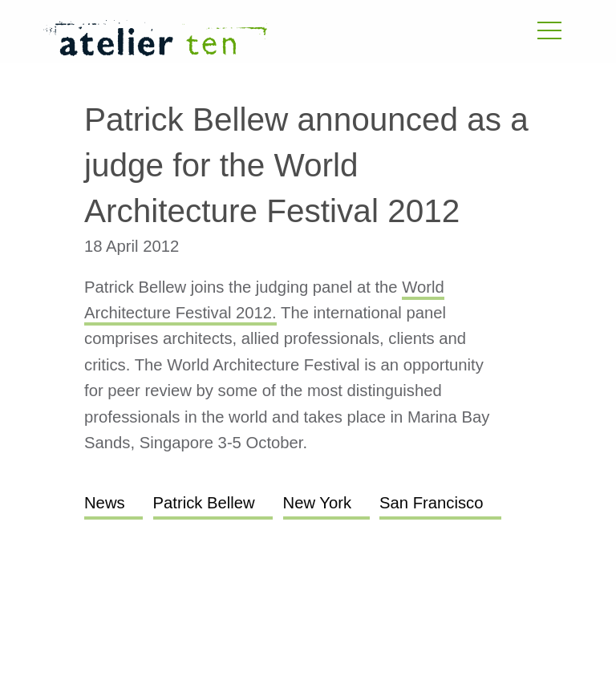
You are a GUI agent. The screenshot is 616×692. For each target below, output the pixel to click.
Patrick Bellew (204, 503)
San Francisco (431, 503)
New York (318, 503)
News (105, 503)
